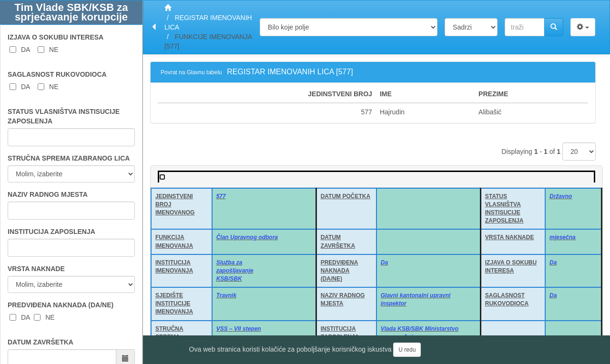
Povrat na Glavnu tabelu (191, 72)
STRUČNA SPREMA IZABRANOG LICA (69, 158)
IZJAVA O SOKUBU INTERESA (56, 37)
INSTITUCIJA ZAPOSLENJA (51, 232)
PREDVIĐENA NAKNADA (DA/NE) (61, 305)
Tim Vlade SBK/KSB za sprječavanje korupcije (71, 12)
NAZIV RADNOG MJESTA (48, 194)
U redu (407, 350)
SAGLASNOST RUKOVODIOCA (57, 74)
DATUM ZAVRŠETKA (41, 342)
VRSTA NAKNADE (36, 269)
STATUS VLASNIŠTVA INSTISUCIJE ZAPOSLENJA (64, 116)
